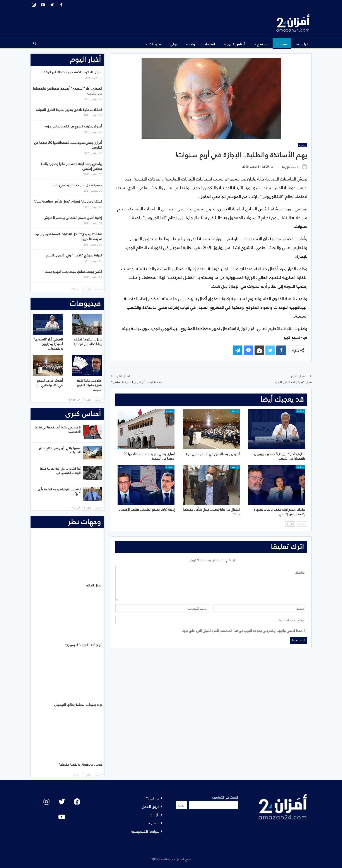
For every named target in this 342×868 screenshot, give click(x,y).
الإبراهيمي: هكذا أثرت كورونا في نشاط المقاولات (58, 429)
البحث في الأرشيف (225, 797)
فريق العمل (151, 806)
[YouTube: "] (62, 817)
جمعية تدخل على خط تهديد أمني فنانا (77, 185)
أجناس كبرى (236, 44)
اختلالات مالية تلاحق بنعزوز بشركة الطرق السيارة (69, 109)
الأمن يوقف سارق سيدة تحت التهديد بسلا (74, 271)
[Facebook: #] (77, 802)
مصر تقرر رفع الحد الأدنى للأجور (293, 381)
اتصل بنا (153, 822)
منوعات (155, 44)
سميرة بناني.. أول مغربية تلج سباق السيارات (60, 450)
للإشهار (154, 814)
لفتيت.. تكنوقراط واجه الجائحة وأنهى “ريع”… (59, 491)
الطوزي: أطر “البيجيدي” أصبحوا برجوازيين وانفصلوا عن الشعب (68, 90)
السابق (302, 524)
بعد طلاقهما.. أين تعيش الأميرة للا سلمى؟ (137, 381)
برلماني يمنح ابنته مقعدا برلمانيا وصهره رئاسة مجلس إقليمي (71, 166)
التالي (290, 524)
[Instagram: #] (46, 802)
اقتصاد (210, 44)
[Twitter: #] (62, 802)
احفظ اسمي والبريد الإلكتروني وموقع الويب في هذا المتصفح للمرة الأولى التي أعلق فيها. (243, 630)
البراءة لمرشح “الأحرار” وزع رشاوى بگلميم (74, 255)
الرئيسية (302, 44)
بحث (181, 805)
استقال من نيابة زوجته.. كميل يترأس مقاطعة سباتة (68, 201)
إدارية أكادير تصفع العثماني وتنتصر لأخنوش (73, 217)
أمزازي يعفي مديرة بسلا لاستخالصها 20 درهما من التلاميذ (68, 145)
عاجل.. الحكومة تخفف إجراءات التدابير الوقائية (71, 72)
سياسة (282, 44)
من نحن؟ (153, 798)
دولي (174, 44)
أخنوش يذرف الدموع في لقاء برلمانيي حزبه (74, 126)
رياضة (191, 44)
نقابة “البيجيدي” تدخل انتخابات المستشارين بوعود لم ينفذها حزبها (68, 236)
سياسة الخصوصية (145, 831)
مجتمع (262, 44)
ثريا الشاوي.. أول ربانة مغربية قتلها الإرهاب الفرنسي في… (60, 470)
